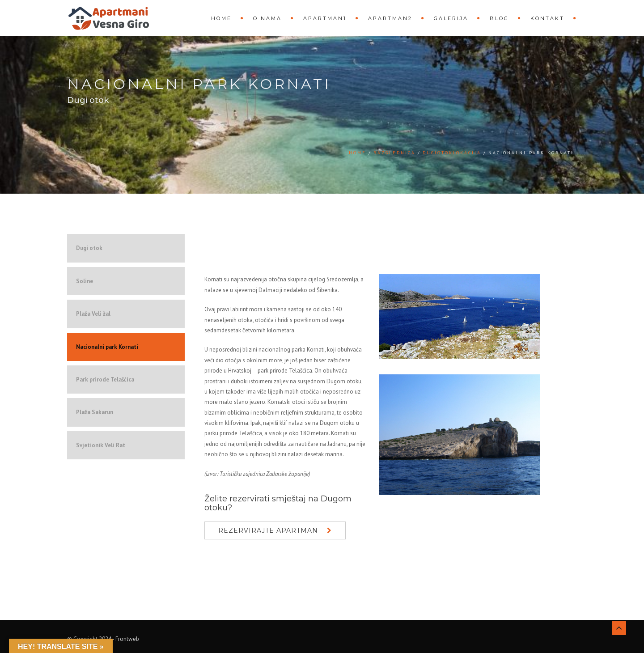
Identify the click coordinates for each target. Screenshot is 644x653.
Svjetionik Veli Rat (101, 445)
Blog (499, 18)
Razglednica (394, 153)
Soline (85, 281)
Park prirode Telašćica (105, 380)
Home (221, 18)
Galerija (451, 18)
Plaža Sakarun (95, 412)
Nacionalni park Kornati (107, 347)
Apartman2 (390, 18)
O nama (267, 18)
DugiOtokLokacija (452, 153)
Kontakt (547, 18)
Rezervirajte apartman (268, 530)
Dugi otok (89, 248)
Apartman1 (325, 18)
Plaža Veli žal (93, 314)
